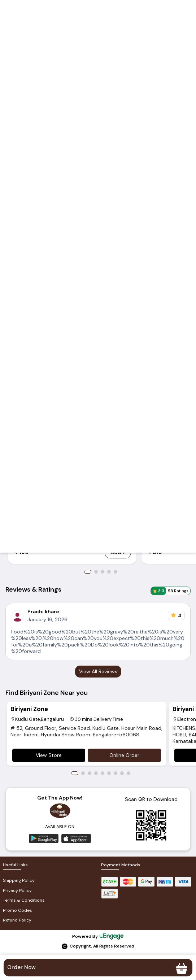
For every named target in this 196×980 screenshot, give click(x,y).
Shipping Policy (19, 880)
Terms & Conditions (24, 900)
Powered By (98, 936)
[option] (86, 733)
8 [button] (122, 773)
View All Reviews (98, 671)
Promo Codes (18, 910)
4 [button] (109, 572)
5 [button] (116, 572)
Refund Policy (17, 920)
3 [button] (103, 572)
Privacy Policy (17, 890)
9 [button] (129, 773)
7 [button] (116, 773)
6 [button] (109, 773)
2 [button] (96, 572)
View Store (49, 755)
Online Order (124, 755)
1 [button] (88, 572)
